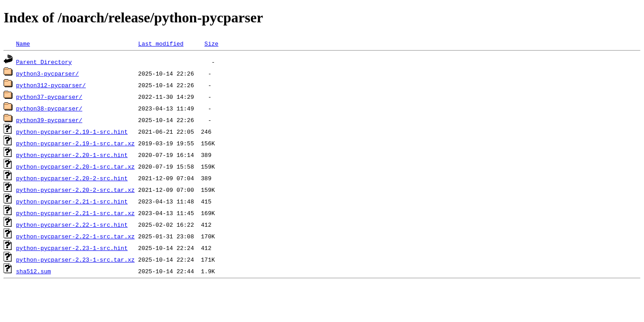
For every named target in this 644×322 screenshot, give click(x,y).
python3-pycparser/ (47, 73)
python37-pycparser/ (49, 97)
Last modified (161, 43)
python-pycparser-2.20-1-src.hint (72, 155)
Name (23, 43)
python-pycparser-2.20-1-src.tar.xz (75, 166)
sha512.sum (34, 271)
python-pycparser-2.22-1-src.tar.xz (75, 236)
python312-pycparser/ (51, 85)
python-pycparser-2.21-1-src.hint (72, 201)
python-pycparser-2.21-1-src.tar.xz (75, 213)
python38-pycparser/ (49, 108)
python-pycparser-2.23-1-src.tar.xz (75, 259)
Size (211, 43)
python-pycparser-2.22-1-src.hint (72, 225)
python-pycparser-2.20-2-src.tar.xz (75, 190)
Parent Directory (44, 62)
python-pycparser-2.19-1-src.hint (72, 131)
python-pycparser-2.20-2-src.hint (72, 178)
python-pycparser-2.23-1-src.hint (72, 248)
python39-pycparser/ (49, 120)
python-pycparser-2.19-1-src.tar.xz (75, 143)
